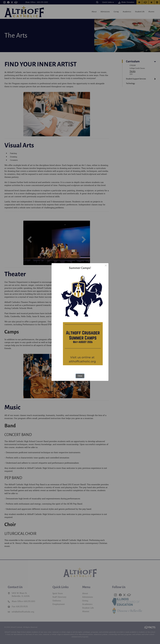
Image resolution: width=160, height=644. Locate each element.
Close (80, 376)
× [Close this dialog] (106, 266)
